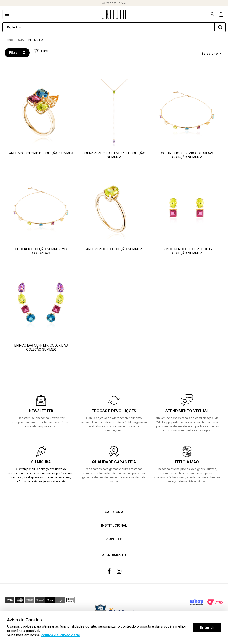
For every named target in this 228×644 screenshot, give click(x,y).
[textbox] (114, 27)
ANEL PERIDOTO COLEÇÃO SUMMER (114, 249)
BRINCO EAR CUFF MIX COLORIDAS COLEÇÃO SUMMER (41, 347)
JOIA (21, 40)
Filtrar (17, 53)
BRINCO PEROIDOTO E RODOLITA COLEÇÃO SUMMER (187, 251)
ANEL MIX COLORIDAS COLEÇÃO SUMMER (41, 153)
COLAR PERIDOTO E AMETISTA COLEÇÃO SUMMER (114, 155)
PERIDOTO (36, 40)
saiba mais (58, 481)
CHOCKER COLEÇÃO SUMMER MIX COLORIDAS (41, 251)
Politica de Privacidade (60, 635)
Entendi (207, 628)
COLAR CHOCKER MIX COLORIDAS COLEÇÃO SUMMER (187, 155)
